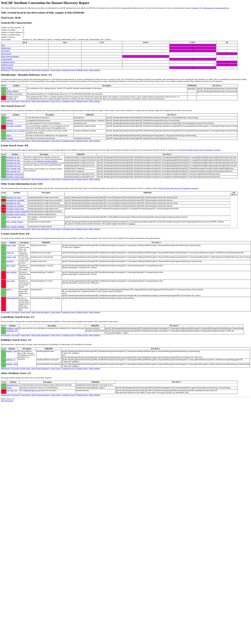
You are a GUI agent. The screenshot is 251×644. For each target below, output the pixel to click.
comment (10, 138)
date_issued (11, 281)
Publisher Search (7, 65)
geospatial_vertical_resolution (17, 211)
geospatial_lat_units (13, 203)
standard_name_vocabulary (16, 131)
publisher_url (11, 360)
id (7, 88)
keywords (10, 123)
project (9, 290)
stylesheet (195, 8)
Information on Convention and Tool (216, 8)
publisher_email (12, 364)
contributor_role (12, 331)
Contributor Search (8, 62)
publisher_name (12, 351)
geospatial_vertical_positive (16, 214)
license (9, 388)
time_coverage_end (13, 171)
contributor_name (12, 328)
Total (3, 45)
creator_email (11, 257)
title (8, 118)
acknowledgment (12, 298)
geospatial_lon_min (13, 163)
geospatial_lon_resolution (15, 200)
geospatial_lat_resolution (15, 206)
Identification (6, 48)
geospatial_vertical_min (15, 174)
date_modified (11, 272)
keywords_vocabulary (14, 126)
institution (10, 261)
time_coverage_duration (15, 222)
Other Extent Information (10, 56)
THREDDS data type (30, 390)
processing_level (13, 385)
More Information (7, 401)
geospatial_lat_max (13, 160)
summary (10, 120)
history (9, 135)
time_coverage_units (14, 217)
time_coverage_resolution (15, 226)
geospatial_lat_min (13, 157)
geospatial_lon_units (14, 197)
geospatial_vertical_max (15, 177)
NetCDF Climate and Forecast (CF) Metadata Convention (201, 150)
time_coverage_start (13, 168)
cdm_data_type (12, 390)
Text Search (6, 51)
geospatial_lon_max (13, 166)
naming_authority (13, 91)
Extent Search (6, 54)
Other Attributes (7, 68)
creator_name (11, 245)
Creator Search (7, 59)
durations (132, 224)
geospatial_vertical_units (15, 209)
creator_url (10, 253)
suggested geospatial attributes (47, 161)
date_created (11, 266)
